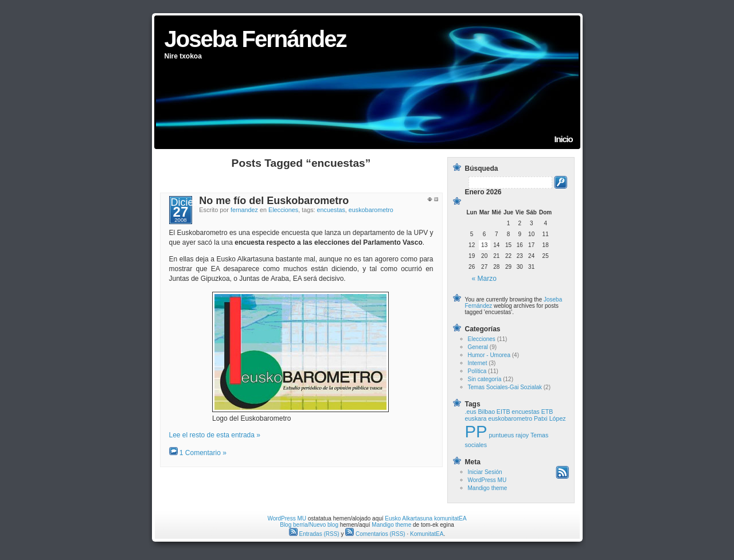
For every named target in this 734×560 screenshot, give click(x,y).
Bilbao (486, 412)
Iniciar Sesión (485, 472)
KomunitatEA (427, 534)
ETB (547, 412)
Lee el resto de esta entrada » (215, 435)
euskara (476, 418)
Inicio (564, 139)
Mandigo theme (488, 488)
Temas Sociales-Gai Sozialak (505, 387)
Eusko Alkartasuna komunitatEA (425, 518)
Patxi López (550, 418)
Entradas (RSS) (314, 534)
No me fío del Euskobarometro (274, 201)
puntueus (501, 435)
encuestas (331, 210)
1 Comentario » (203, 453)
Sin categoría (485, 379)
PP (476, 431)
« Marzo (484, 279)
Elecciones (283, 210)
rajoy (522, 435)
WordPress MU (487, 480)
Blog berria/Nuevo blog (309, 525)
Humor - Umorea (489, 355)
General (478, 347)
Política (477, 371)
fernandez (244, 210)
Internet (478, 363)
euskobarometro (371, 210)
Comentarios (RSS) (375, 534)
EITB (503, 412)
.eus (471, 412)
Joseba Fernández (255, 39)
